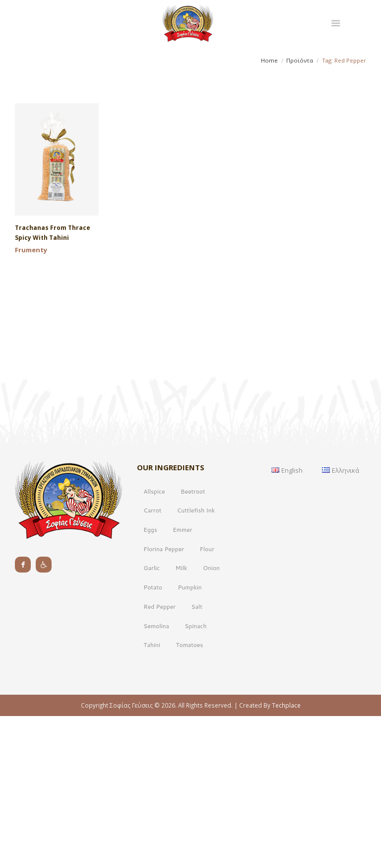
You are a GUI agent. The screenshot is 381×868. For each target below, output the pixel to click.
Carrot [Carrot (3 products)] (152, 658)
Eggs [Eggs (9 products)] (150, 678)
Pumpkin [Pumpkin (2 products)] (190, 735)
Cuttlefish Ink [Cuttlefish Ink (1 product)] (196, 658)
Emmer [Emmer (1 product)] (182, 678)
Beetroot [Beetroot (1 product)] (193, 639)
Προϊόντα (300, 60)
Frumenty (31, 250)
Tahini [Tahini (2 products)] (152, 793)
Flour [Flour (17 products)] (207, 697)
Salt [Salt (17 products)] (197, 755)
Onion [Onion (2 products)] (211, 716)
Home (269, 60)
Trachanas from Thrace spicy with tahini (53, 233)
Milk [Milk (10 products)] (182, 716)
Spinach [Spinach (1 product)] (195, 774)
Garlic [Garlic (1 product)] (152, 716)
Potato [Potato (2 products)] (153, 735)
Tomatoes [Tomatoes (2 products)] (189, 793)
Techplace (286, 853)
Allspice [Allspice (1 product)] (154, 639)
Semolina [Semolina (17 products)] (156, 774)
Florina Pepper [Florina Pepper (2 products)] (164, 697)
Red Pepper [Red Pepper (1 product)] (159, 755)
